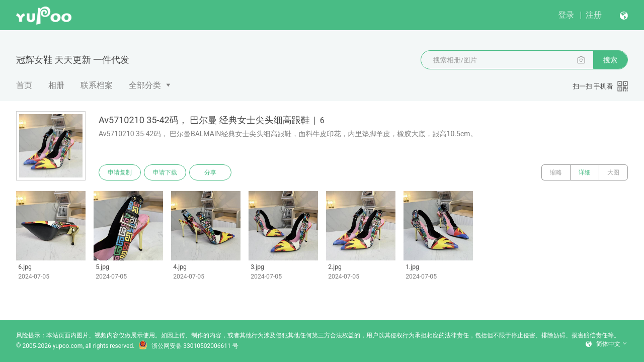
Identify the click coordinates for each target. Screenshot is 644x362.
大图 (613, 172)
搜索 (610, 60)
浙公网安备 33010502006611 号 (188, 346)
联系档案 (97, 85)
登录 (566, 15)
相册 (56, 85)
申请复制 (120, 172)
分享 (210, 172)
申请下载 (165, 172)
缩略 (556, 172)
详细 (585, 172)
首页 (24, 85)
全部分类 (145, 85)
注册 (594, 15)
